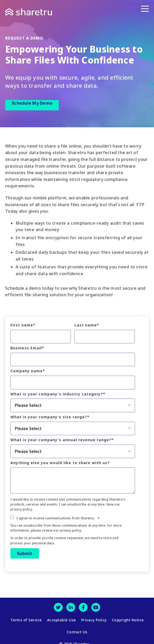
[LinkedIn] (71, 607)
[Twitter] (58, 607)
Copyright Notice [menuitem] (128, 619)
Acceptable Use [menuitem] (62, 619)
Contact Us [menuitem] (77, 628)
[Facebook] (83, 607)
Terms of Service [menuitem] (26, 619)
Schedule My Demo (32, 103)
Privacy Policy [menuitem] (94, 619)
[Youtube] (96, 607)
